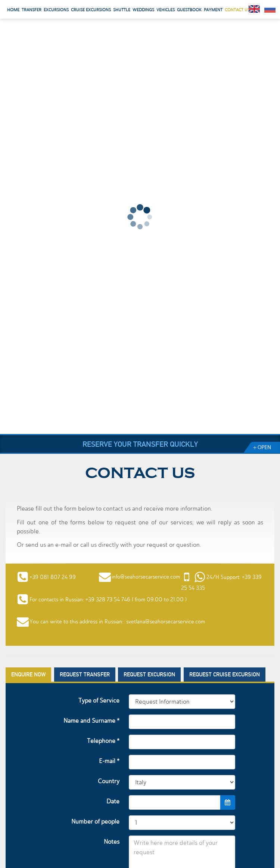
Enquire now (28, 675)
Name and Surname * (91, 721)
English (254, 9)
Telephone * (103, 741)
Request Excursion (149, 675)
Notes (112, 842)
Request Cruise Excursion (225, 675)
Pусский (270, 9)
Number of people (95, 821)
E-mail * (109, 761)
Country (109, 781)
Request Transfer (85, 675)
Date (113, 801)
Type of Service (99, 700)
